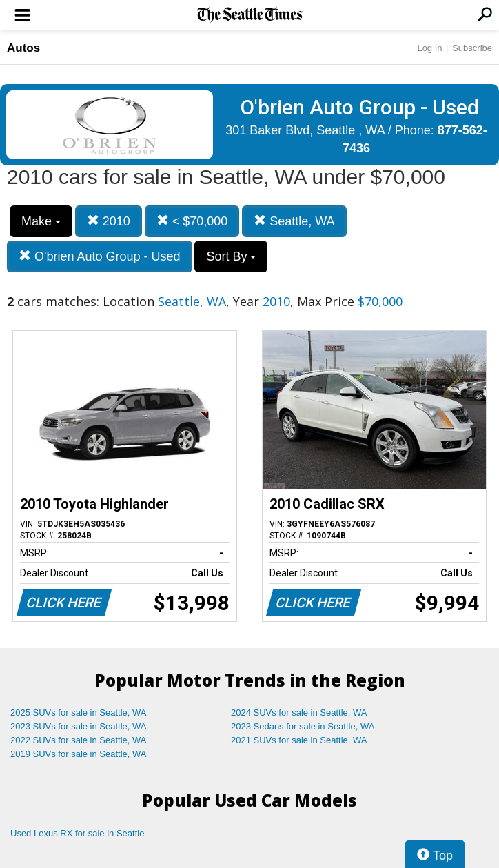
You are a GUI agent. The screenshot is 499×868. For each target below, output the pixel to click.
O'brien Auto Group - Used (100, 256)
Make (41, 221)
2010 (109, 221)
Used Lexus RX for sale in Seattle (77, 833)
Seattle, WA (294, 221)
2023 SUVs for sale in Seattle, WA (79, 726)
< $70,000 (192, 221)
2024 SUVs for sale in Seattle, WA (299, 713)
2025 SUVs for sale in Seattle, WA (79, 713)
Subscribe (472, 48)
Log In (429, 48)
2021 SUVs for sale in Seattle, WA (299, 740)
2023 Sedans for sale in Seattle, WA (303, 726)
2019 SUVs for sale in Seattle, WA (79, 754)
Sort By (231, 256)
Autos (23, 48)
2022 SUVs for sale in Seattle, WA (79, 740)
